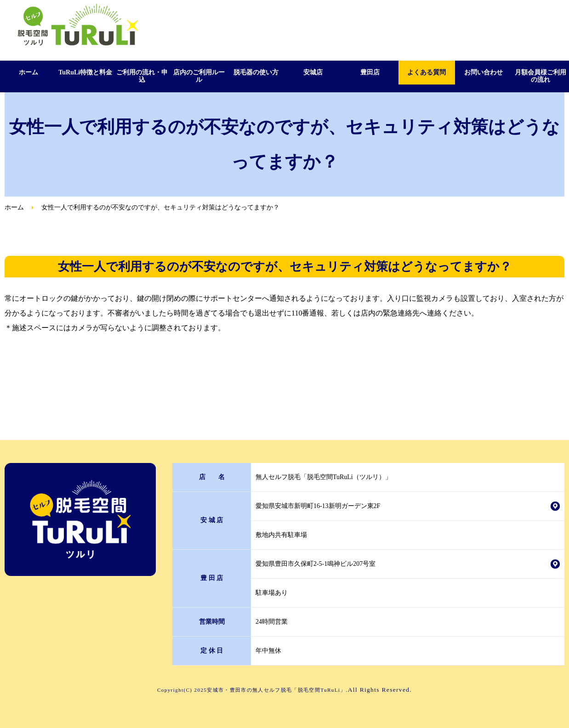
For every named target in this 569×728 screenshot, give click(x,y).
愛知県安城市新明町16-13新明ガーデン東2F (318, 506)
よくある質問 (427, 72)
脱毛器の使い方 (256, 72)
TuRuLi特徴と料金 (85, 72)
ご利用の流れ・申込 (142, 76)
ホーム (28, 72)
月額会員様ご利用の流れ (541, 76)
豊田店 (370, 72)
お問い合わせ (484, 72)
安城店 (313, 72)
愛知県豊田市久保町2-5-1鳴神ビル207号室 (316, 564)
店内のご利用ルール (199, 76)
